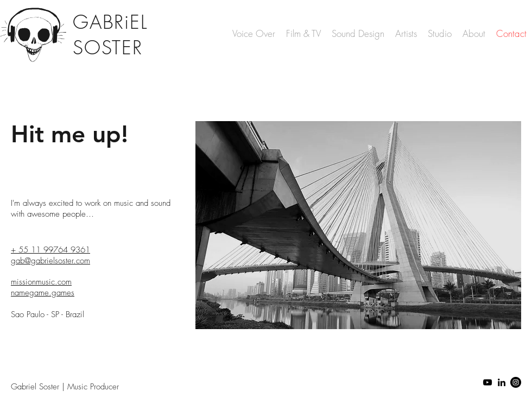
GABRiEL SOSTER (110, 35)
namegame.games (43, 293)
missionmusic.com (41, 282)
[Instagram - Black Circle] (516, 382)
